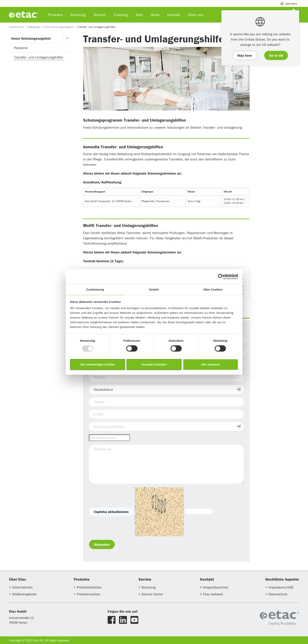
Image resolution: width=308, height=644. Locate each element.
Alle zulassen (210, 365)
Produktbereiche (89, 587)
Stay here (245, 55)
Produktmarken (88, 594)
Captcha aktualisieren (111, 512)
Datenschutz (278, 594)
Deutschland (16, 27)
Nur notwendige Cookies (98, 365)
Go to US (276, 55)
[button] (67, 38)
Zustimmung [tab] (95, 289)
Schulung (34, 27)
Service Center (152, 594)
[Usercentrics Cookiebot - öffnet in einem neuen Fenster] (221, 277)
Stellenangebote (24, 594)
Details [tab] (154, 289)
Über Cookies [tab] (213, 289)
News (155, 15)
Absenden (102, 544)
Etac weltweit (213, 594)
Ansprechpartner (216, 587)
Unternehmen (22, 587)
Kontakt (174, 15)
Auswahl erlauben (154, 365)
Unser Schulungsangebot (58, 27)
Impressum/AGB (281, 587)
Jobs (139, 15)
